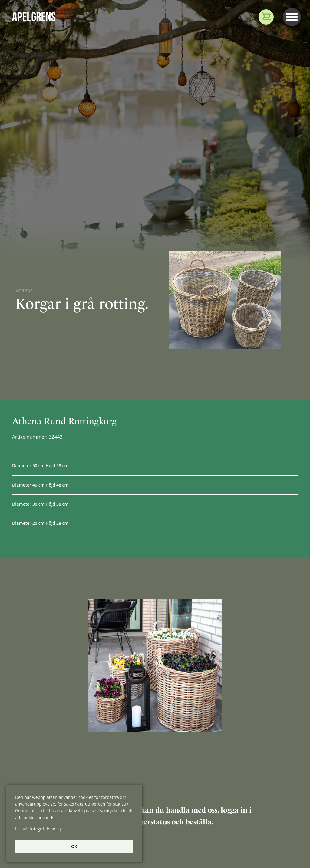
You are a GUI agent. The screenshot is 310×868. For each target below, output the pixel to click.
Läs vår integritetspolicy (38, 829)
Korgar (24, 291)
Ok (74, 846)
